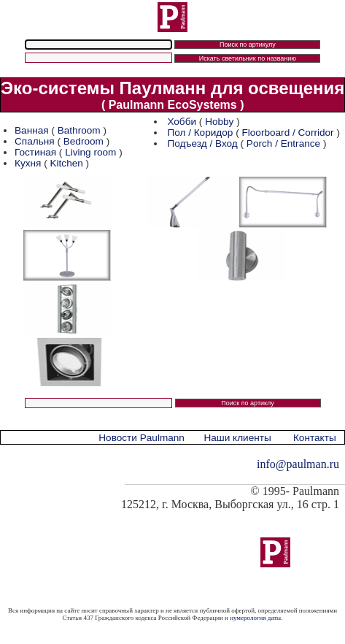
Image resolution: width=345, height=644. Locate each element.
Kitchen (66, 163)
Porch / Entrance (283, 143)
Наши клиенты (237, 438)
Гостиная (37, 152)
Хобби (182, 122)
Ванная (32, 130)
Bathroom (79, 130)
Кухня (28, 163)
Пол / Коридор (200, 133)
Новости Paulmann (142, 438)
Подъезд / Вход (202, 143)
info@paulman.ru (298, 464)
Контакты (315, 438)
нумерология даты (255, 618)
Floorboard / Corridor (287, 133)
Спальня (35, 141)
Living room (90, 152)
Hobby (219, 122)
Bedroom (84, 141)
